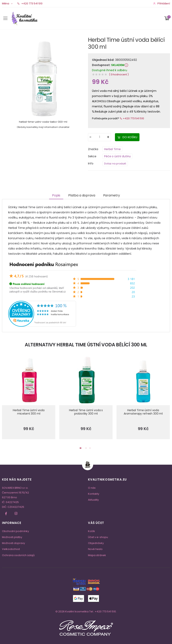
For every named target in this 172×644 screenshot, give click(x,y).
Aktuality (93, 500)
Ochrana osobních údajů (18, 555)
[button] (167, 18)
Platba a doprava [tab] (82, 195)
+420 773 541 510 (30, 3)
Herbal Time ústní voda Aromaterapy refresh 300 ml (143, 412)
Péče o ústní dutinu (117, 156)
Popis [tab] (56, 195)
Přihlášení (161, 3)
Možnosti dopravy (13, 543)
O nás (92, 488)
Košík (91, 531)
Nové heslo (95, 549)
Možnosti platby (12, 537)
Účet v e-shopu (98, 537)
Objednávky (96, 543)
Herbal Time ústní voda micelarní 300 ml (29, 412)
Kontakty (94, 494)
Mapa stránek (97, 555)
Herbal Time (112, 149)
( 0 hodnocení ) (119, 74)
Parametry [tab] (112, 195)
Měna (6, 3)
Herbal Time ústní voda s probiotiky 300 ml (86, 412)
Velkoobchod (11, 549)
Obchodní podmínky (15, 531)
